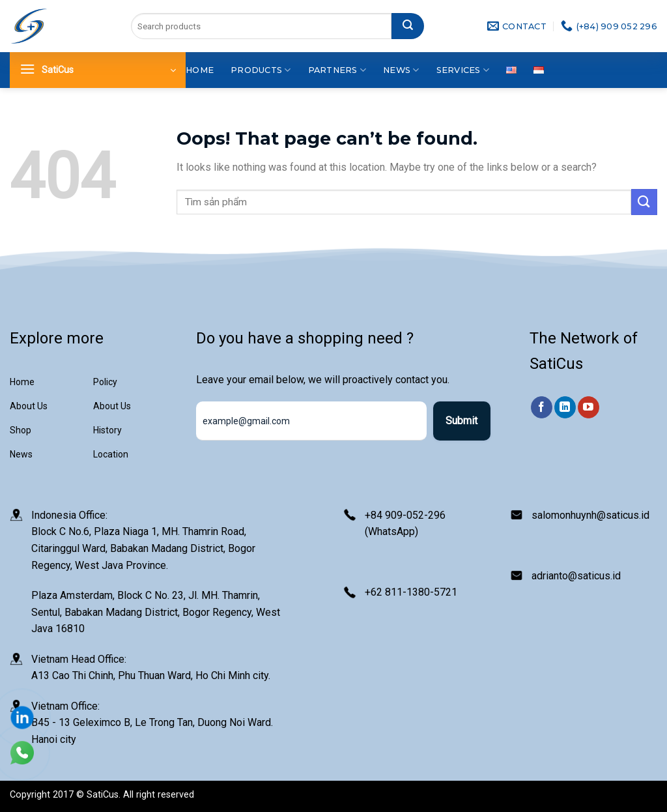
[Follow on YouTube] (589, 407)
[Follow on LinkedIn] (565, 407)
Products (261, 70)
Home (200, 70)
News (401, 70)
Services (463, 70)
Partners (337, 70)
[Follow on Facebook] (542, 407)
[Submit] (408, 26)
